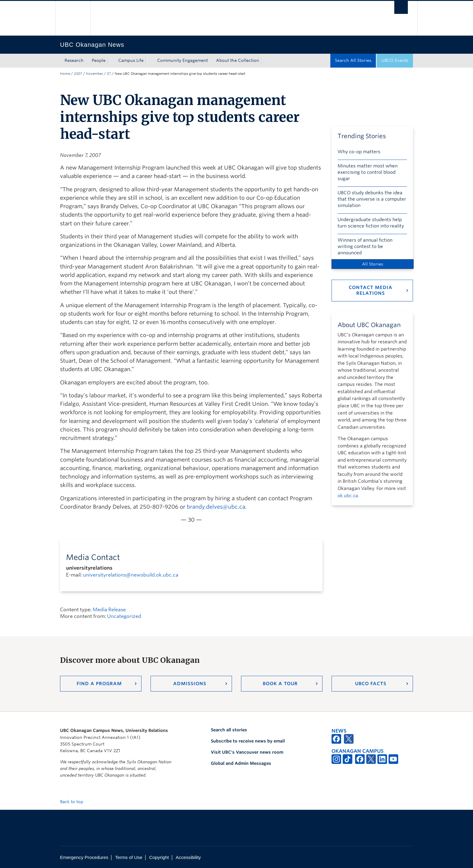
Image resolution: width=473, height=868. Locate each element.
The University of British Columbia (73, 18)
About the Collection (238, 60)
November (94, 74)
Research (74, 60)
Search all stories (229, 730)
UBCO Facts (371, 684)
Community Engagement (183, 60)
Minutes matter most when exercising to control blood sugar (368, 172)
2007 (78, 74)
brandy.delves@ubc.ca (216, 507)
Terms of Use (129, 857)
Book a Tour (280, 684)
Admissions (190, 684)
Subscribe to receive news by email (248, 741)
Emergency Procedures (84, 857)
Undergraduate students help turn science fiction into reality (371, 223)
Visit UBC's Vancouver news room (247, 752)
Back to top (75, 802)
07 (109, 74)
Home (65, 74)
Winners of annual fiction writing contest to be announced (365, 246)
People (99, 60)
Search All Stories (353, 60)
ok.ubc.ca (348, 496)
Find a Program (99, 684)
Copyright (159, 857)
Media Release (109, 610)
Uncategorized (124, 616)
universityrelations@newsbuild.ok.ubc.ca (131, 575)
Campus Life (131, 60)
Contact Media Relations (371, 290)
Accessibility (188, 857)
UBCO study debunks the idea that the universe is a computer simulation (372, 199)
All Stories (373, 264)
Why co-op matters (359, 152)
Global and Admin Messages (241, 763)
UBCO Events (395, 60)
